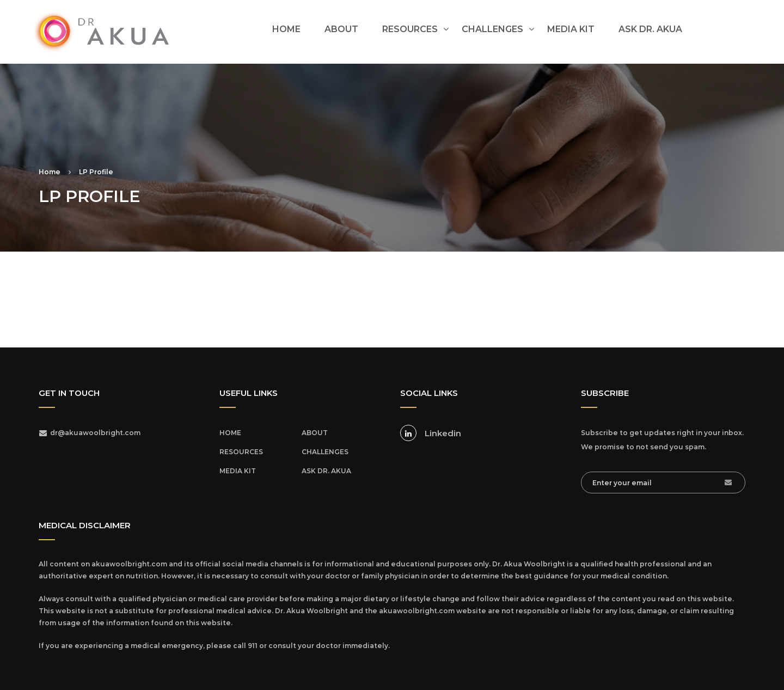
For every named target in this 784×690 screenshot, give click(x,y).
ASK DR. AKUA (650, 29)
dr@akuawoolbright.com (95, 433)
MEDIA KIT (571, 29)
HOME (286, 29)
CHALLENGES (492, 29)
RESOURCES (410, 29)
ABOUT (341, 29)
